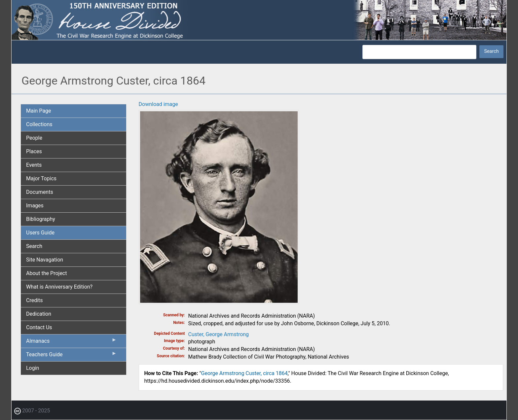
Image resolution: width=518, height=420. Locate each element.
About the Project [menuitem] (46, 273)
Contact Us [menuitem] (39, 327)
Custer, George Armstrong (219, 334)
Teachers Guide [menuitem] (72, 356)
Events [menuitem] (34, 165)
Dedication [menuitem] (39, 314)
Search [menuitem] (34, 246)
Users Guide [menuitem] (40, 233)
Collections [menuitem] (39, 124)
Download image (158, 104)
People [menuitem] (34, 138)
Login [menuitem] (33, 368)
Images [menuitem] (35, 206)
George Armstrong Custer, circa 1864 (244, 373)
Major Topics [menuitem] (41, 178)
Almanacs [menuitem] (72, 342)
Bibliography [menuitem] (41, 219)
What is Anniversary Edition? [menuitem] (59, 287)
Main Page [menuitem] (39, 111)
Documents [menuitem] (40, 192)
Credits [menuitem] (35, 300)
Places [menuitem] (34, 151)
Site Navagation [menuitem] (45, 260)
